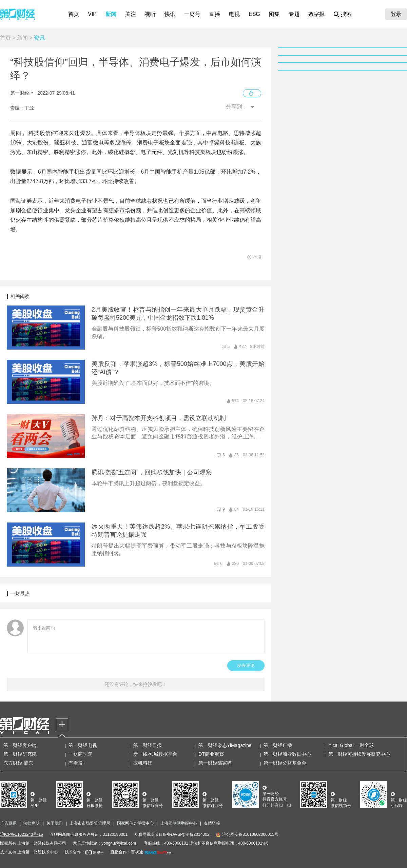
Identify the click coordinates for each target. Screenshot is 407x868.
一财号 (192, 14)
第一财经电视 (83, 745)
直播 (215, 14)
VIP (92, 14)
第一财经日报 (148, 745)
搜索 (346, 14)
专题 (294, 14)
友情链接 (212, 823)
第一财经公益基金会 (285, 763)
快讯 (170, 14)
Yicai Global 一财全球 (351, 745)
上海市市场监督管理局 (90, 823)
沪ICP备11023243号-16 (22, 834)
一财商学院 (80, 754)
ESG (254, 14)
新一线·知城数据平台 (155, 754)
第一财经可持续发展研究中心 (359, 754)
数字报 (316, 14)
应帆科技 (143, 763)
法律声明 (32, 823)
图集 (274, 14)
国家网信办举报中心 (135, 823)
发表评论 (246, 665)
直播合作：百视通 (127, 852)
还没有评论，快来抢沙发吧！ (136, 684)
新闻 (111, 14)
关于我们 (55, 823)
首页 (74, 14)
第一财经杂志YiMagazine (225, 745)
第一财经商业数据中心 (287, 754)
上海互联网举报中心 (179, 823)
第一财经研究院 (20, 754)
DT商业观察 (211, 754)
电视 (234, 14)
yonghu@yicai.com (119, 843)
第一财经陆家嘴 (215, 763)
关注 (131, 14)
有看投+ (77, 763)
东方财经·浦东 (18, 763)
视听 (150, 14)
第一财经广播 (278, 745)
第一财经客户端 (20, 745)
